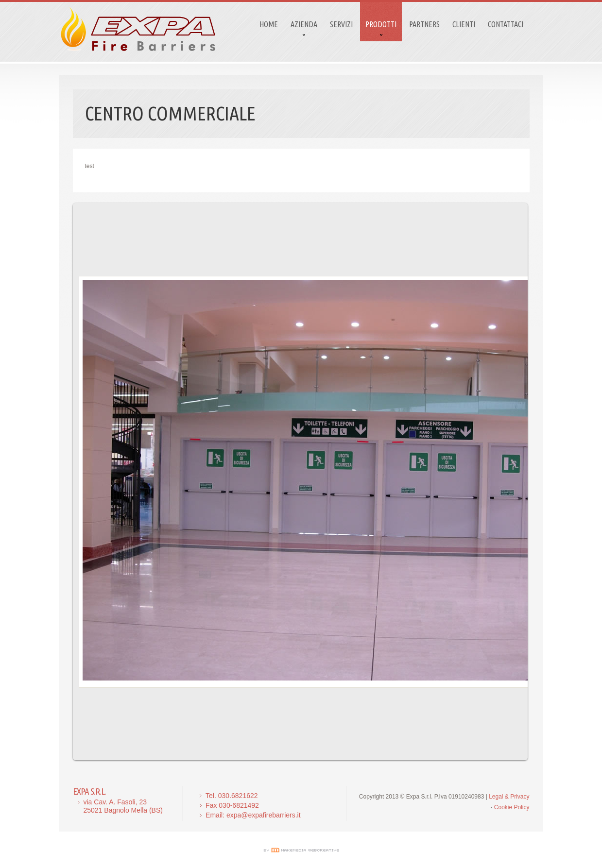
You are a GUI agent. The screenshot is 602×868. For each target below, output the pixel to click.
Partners (424, 24)
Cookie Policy (512, 807)
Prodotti (381, 24)
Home (269, 24)
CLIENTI (464, 24)
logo (138, 29)
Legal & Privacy (509, 797)
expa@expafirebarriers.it (264, 815)
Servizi (341, 24)
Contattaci (506, 24)
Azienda (304, 24)
